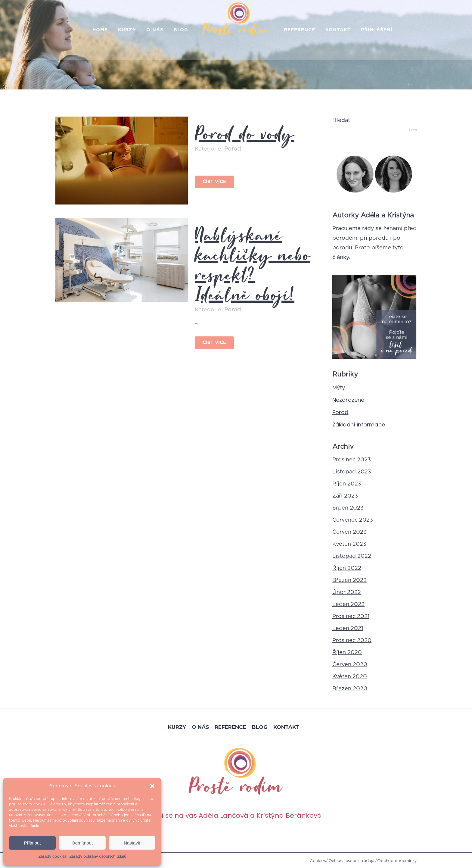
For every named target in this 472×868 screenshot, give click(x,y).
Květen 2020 (350, 677)
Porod (233, 149)
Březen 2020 (350, 689)
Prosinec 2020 (352, 641)
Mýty (339, 387)
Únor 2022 (347, 592)
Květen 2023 (349, 544)
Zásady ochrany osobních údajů (98, 857)
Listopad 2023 (352, 472)
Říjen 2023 (347, 484)
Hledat (341, 120)
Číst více (214, 182)
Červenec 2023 (353, 520)
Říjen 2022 (347, 568)
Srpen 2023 (348, 508)
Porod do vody (244, 133)
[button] (152, 786)
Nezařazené (348, 400)
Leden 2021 (348, 629)
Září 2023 (345, 496)
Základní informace (359, 425)
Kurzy (177, 726)
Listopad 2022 (352, 556)
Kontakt (286, 726)
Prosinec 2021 (351, 617)
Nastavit (132, 843)
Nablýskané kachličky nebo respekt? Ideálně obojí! (253, 263)
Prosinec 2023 (352, 460)
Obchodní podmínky (397, 860)
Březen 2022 (349, 580)
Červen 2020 (350, 665)
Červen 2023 (349, 532)
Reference (230, 726)
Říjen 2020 (347, 653)
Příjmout (33, 843)
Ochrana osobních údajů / (352, 860)
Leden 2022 (348, 604)
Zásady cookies (52, 857)
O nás (200, 726)
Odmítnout (82, 843)
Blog (260, 726)
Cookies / (319, 860)
